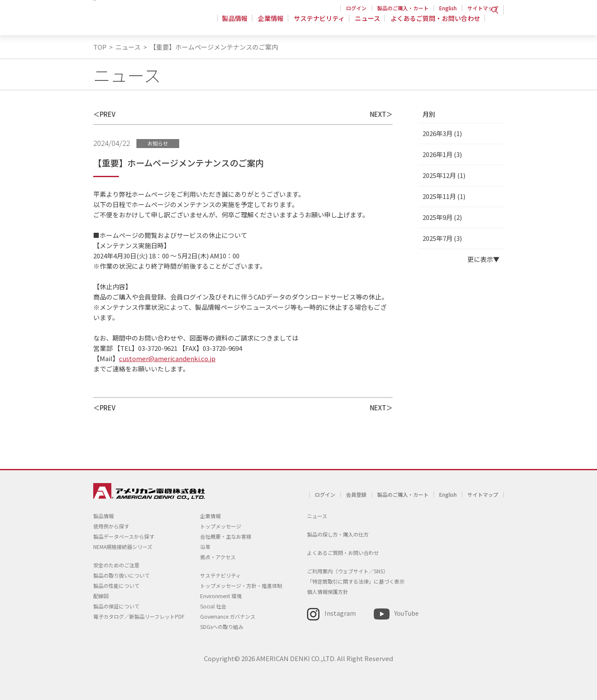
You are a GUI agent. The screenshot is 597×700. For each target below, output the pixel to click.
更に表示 (480, 259)
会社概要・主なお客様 (226, 536)
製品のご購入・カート (403, 8)
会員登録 (356, 494)
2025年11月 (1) (444, 196)
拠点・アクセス (218, 557)
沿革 (205, 547)
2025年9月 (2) (442, 217)
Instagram (340, 613)
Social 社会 (213, 606)
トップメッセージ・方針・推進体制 (241, 586)
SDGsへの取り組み (222, 627)
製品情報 (240, 23)
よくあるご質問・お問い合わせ (435, 23)
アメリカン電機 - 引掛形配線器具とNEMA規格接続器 (148, 22)
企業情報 (275, 23)
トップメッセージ (221, 526)
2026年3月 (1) (442, 133)
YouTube (406, 613)
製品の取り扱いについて (121, 575)
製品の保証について (116, 606)
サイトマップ (483, 8)
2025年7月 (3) (442, 238)
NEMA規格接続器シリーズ (123, 547)
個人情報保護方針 (328, 592)
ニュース (369, 23)
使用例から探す (111, 526)
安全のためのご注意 (116, 565)
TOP (100, 47)
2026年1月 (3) (442, 154)
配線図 (101, 596)
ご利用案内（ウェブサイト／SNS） (348, 571)
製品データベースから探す (124, 536)
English (448, 8)
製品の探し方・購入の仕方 (338, 534)
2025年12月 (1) (444, 175)
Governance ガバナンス (228, 616)
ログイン (356, 8)
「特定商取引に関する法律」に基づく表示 (356, 581)
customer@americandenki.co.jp (167, 358)
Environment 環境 (221, 596)
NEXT (378, 114)
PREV (108, 114)
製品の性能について (116, 586)
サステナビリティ (322, 23)
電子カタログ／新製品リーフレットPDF (139, 616)
